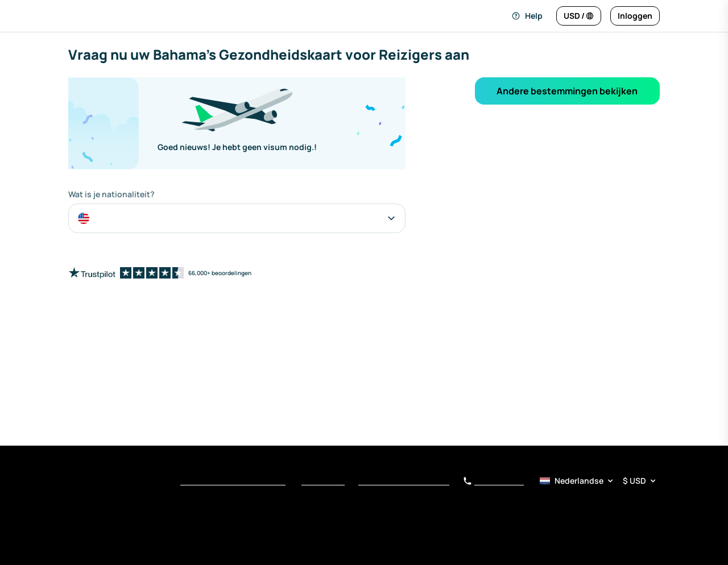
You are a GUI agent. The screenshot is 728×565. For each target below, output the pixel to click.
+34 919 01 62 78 (493, 481)
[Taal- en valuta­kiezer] (599, 481)
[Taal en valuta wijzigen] (579, 16)
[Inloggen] (635, 16)
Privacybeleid (323, 482)
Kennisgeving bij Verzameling (404, 482)
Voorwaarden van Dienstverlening (233, 482)
